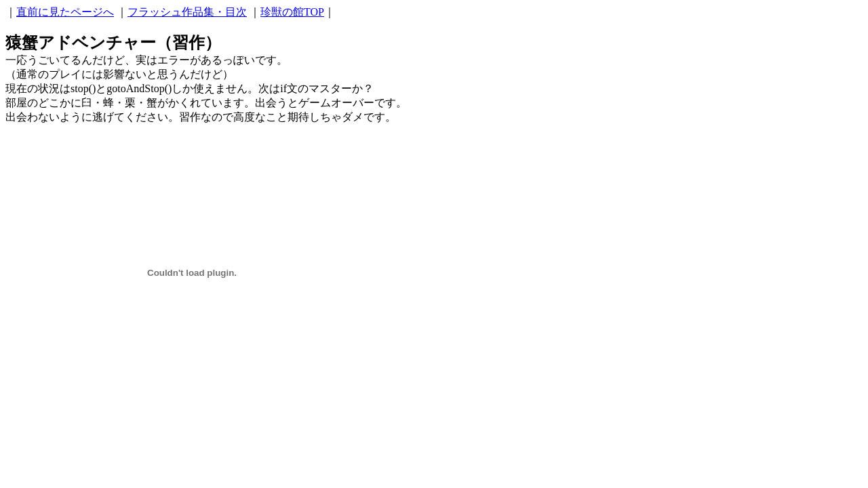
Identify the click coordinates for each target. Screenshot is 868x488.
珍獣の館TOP (292, 12)
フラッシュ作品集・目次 (187, 12)
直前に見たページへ (65, 12)
